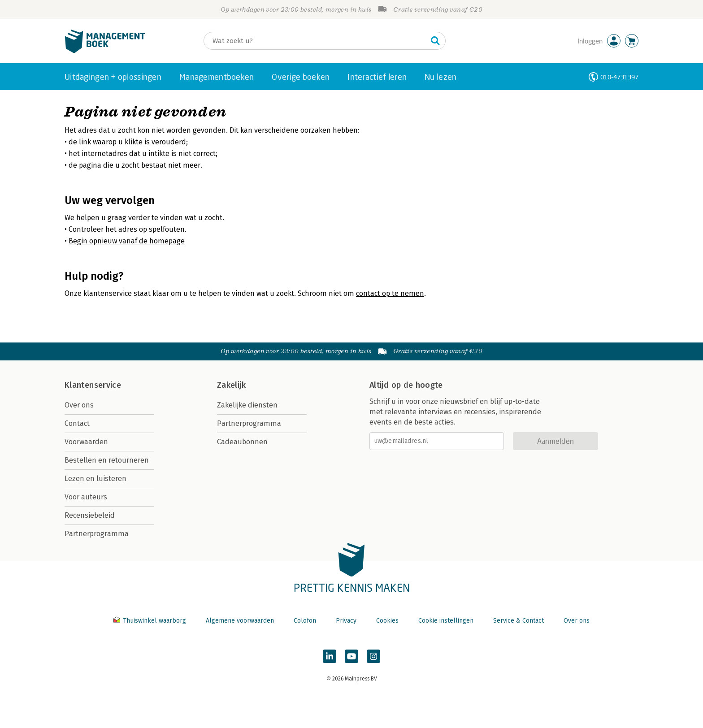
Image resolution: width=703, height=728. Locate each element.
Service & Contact (519, 621)
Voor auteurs (86, 497)
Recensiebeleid (90, 515)
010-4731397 (619, 77)
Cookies (387, 621)
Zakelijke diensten (247, 405)
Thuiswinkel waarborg (151, 621)
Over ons (79, 405)
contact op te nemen (390, 293)
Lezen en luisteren (95, 479)
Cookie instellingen (446, 621)
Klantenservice (93, 385)
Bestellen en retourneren (107, 460)
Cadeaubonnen (242, 442)
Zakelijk (231, 385)
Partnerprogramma (97, 534)
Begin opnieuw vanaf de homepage (127, 241)
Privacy (346, 621)
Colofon (305, 621)
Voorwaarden (86, 442)
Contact (77, 423)
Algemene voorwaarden (240, 621)
